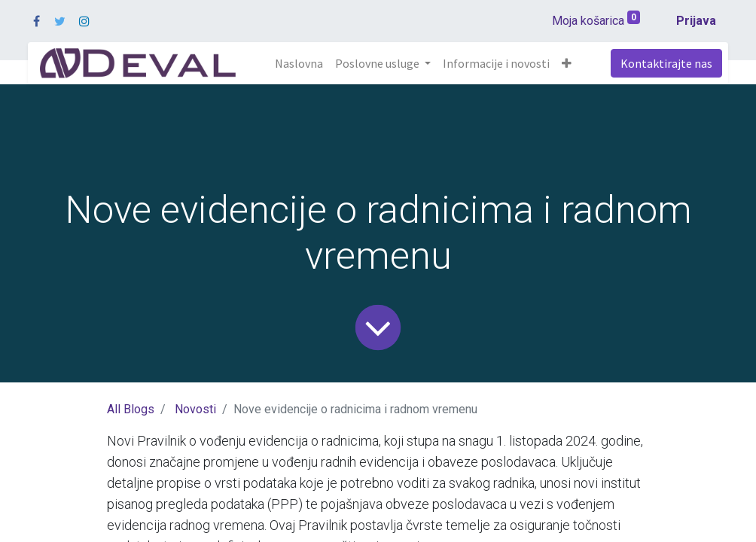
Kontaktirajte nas (666, 63)
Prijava (696, 21)
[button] (567, 63)
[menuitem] (299, 63)
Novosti (195, 409)
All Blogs (131, 409)
